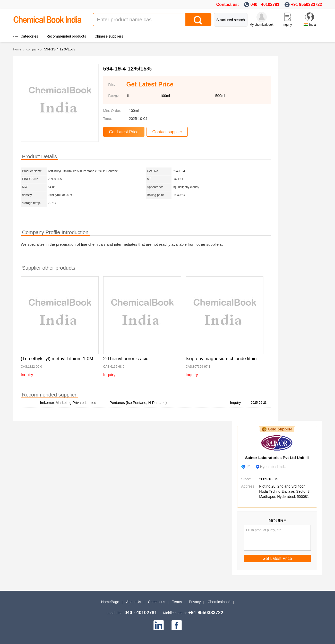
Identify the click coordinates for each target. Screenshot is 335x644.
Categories (29, 36)
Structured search (231, 20)
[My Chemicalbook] (262, 17)
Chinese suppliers (109, 36)
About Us (134, 602)
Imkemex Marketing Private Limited (68, 403)
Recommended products (66, 36)
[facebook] (177, 625)
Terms (177, 602)
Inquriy (287, 25)
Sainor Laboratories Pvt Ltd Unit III (277, 458)
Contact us (156, 602)
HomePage (110, 602)
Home (17, 49)
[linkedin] (159, 625)
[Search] (198, 20)
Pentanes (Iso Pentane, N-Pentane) (138, 403)
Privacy (195, 602)
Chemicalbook (219, 602)
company (33, 49)
